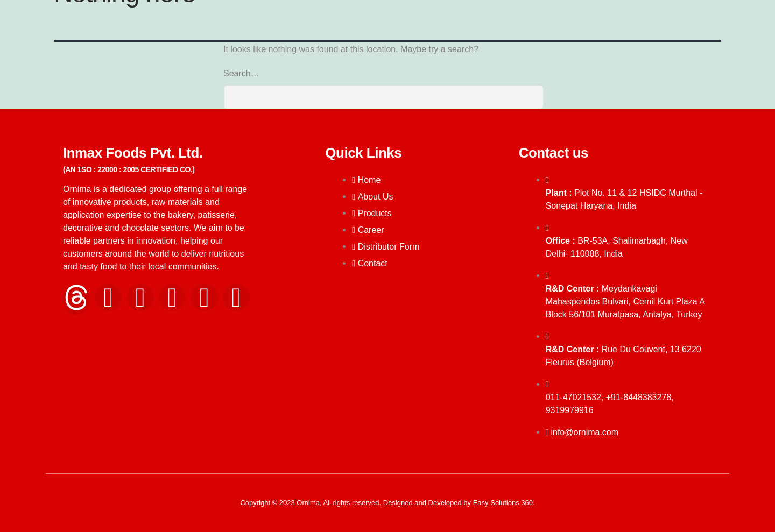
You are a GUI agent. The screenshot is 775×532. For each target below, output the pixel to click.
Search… (241, 73)
